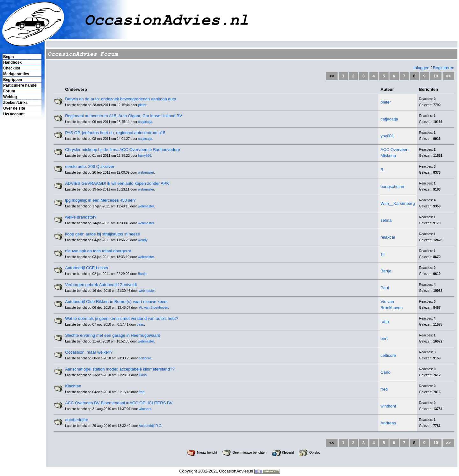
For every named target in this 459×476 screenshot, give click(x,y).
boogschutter (393, 187)
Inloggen (421, 68)
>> (448, 76)
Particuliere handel (20, 85)
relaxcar (388, 237)
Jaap (140, 325)
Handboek (12, 62)
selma (386, 220)
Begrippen (13, 80)
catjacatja (145, 122)
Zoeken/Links (15, 103)
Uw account (14, 114)
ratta (385, 322)
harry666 (145, 156)
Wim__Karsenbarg (398, 203)
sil (382, 254)
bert (384, 339)
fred (142, 392)
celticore (145, 358)
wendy (142, 240)
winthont (145, 409)
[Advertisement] (22, 227)
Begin (8, 57)
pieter (142, 105)
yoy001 (387, 136)
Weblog (10, 97)
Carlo (143, 375)
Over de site (14, 108)
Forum (9, 91)
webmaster (146, 173)
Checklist (12, 68)
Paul (385, 288)
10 (436, 76)
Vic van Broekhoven (153, 308)
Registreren (444, 68)
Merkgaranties (16, 74)
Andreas (388, 423)
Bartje (142, 274)
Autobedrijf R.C (150, 426)
